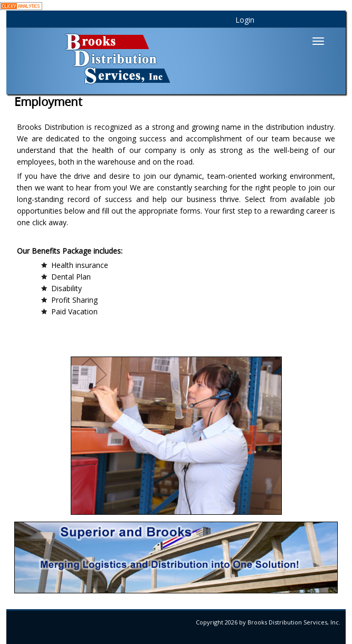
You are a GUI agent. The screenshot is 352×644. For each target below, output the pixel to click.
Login (245, 20)
